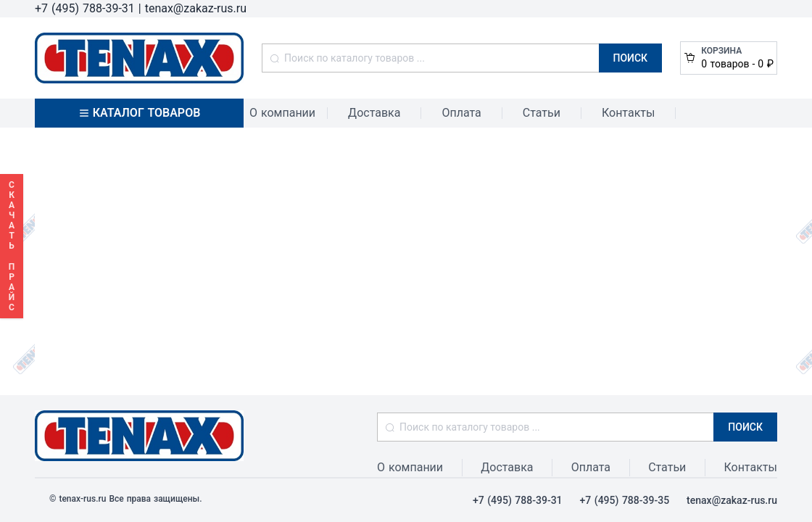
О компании (282, 113)
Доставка (374, 113)
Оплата (461, 113)
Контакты (628, 113)
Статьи (542, 113)
